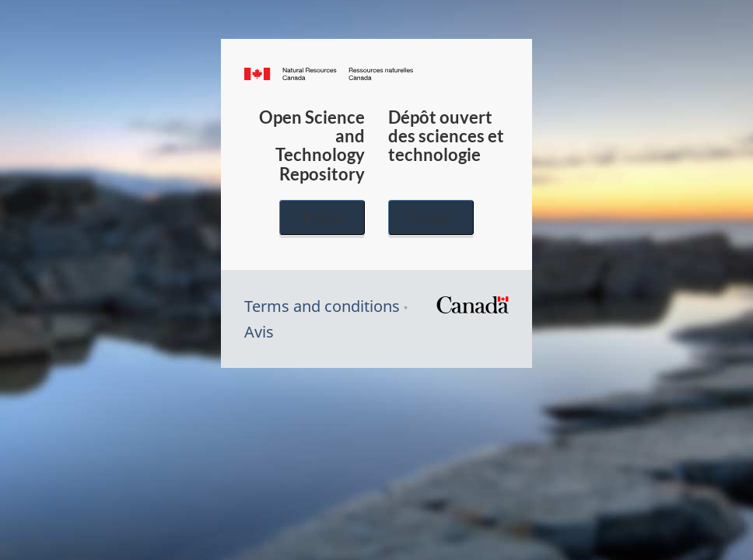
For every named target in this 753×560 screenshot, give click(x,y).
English (322, 217)
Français (431, 217)
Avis (259, 332)
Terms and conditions (322, 306)
